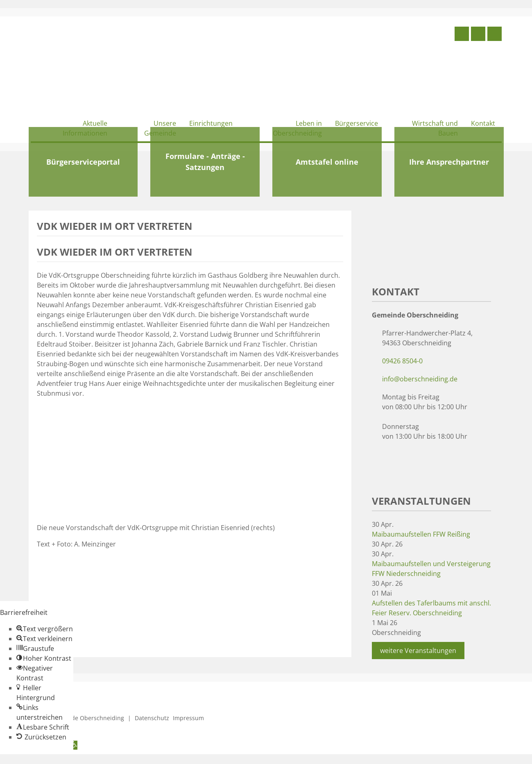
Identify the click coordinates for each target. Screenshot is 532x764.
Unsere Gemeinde (160, 128)
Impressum (188, 718)
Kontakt (483, 123)
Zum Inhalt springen (31, 759)
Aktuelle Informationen (85, 128)
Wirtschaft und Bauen (435, 128)
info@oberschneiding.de (420, 379)
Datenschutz (152, 718)
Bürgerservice (357, 123)
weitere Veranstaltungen (418, 651)
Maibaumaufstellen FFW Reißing (421, 534)
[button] (45, 629)
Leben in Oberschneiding (297, 128)
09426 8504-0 (402, 361)
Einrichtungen (211, 123)
